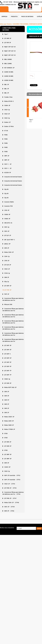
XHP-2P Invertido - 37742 (12, 475)
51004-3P (7, 105)
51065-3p (7, 379)
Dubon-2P (7, 122)
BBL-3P (7, 84)
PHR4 (6, 143)
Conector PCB (8, 206)
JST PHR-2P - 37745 (10, 488)
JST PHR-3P (8, 290)
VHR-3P (7, 463)
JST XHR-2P (8, 446)
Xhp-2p (7, 281)
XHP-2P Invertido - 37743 (12, 480)
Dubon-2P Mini (9, 126)
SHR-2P (7, 391)
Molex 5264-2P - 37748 (12, 502)
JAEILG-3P (7, 244)
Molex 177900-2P (10, 429)
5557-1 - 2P (8, 164)
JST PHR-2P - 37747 (10, 498)
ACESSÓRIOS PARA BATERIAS (21, 24)
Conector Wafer (9, 202)
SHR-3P (7, 396)
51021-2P (7, 269)
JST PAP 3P (8, 42)
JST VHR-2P (8, 442)
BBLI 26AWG (8, 59)
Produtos (9, 24)
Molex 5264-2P (9, 252)
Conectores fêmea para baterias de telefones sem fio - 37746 (13, 493)
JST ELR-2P (8, 265)
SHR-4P (7, 400)
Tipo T (6, 34)
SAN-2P (7, 277)
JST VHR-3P (8, 38)
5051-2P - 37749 (9, 507)
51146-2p (7, 273)
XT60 (6, 433)
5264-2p (7, 256)
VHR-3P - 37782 (9, 511)
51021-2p (7, 110)
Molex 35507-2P (9, 417)
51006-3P (7, 214)
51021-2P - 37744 (10, 484)
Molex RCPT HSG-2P (10, 387)
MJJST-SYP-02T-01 (10, 47)
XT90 (6, 450)
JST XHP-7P (8, 371)
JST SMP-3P (8, 454)
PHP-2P (7, 294)
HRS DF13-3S (8, 223)
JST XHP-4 (7, 354)
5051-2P (7, 231)
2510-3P (7, 210)
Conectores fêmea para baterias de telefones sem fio (13, 299)
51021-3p (7, 118)
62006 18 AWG (9, 72)
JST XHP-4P (8, 358)
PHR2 (6, 135)
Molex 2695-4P (9, 421)
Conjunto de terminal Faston (13, 177)
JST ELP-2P (8, 235)
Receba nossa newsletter (7, 528)
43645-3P (7, 467)
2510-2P (7, 260)
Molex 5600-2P (9, 425)
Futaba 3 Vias (8, 97)
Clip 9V (6, 189)
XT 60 (6, 131)
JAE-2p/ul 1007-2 (10, 240)
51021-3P (7, 114)
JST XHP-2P (8, 286)
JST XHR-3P (8, 383)
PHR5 (6, 147)
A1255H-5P (8, 172)
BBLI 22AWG (8, 63)
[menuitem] (4, 16)
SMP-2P (7, 156)
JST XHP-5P (8, 362)
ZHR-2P (7, 248)
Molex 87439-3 (9, 101)
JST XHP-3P (8, 345)
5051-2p (7, 227)
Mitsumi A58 (8, 304)
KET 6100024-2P (9, 68)
